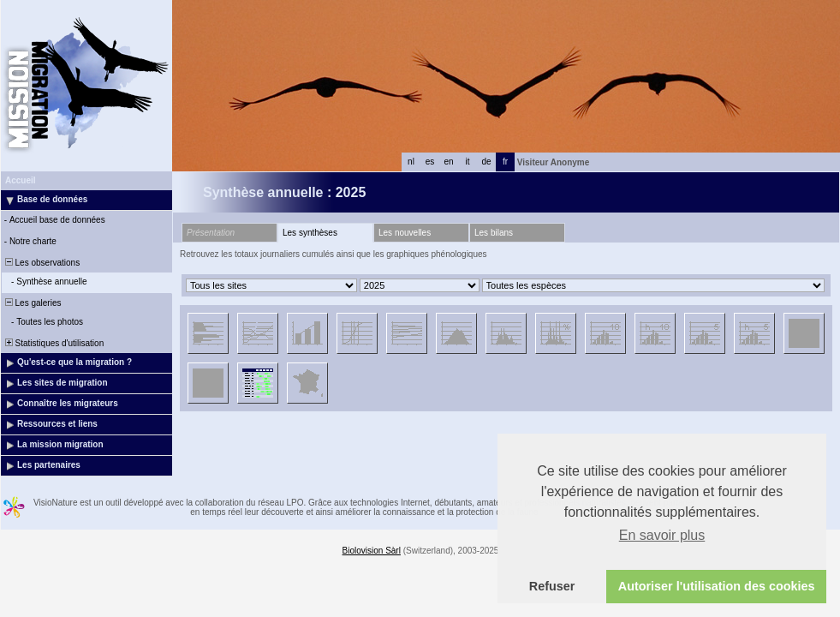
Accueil (21, 180)
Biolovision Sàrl (372, 551)
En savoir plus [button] (662, 535)
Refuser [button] (552, 586)
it (468, 162)
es (430, 162)
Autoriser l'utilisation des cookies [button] (717, 586)
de (486, 162)
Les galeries (32, 303)
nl (411, 162)
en (448, 162)
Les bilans (494, 233)
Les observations (41, 263)
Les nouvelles (405, 233)
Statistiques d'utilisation (53, 343)
